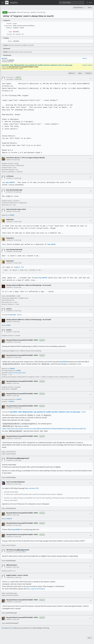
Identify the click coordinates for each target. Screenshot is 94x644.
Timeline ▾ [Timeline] (88, 73)
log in (11, 627)
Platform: (9, 28)
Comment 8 (10, 311)
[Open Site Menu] (3, 3)
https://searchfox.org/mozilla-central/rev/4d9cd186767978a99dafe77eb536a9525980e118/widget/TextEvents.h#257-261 (44, 428)
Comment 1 (10, 178)
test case (4, 58)
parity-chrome (13, 373)
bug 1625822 (16, 529)
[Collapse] (91, 78)
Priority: (9, 34)
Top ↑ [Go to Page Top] (90, 637)
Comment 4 (10, 240)
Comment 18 (10, 577)
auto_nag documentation (36, 588)
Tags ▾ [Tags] (80, 73)
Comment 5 (10, 251)
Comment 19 (10, 601)
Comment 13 (10, 460)
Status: (10, 41)
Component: (8, 26)
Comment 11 (10, 408)
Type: (10, 32)
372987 (8, 325)
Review (90, 65)
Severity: (18, 34)
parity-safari (22, 373)
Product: (9, 24)
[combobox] (72, 3)
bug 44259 (51, 244)
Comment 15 (10, 525)
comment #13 (33, 488)
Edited (24, 551)
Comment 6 (10, 263)
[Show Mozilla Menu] (7, 3)
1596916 (12, 368)
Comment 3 (10, 222)
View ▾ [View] (90, 7)
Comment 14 (10, 483)
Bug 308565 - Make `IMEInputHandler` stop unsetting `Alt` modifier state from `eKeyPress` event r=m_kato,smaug (37, 65)
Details (85, 58)
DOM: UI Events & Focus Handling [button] (24, 26)
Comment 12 (10, 438)
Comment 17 (10, 551)
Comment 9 (10, 342)
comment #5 (18, 267)
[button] (89, 3)
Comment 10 (10, 357)
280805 (12, 215)
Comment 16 (10, 536)
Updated (9, 160)
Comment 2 (10, 192)
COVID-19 (9, 518)
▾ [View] (84, 7)
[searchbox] (72, 3)
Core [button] (15, 24)
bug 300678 (10, 182)
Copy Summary (78, 7)
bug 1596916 (64, 362)
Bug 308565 (12, 12)
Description (10, 79)
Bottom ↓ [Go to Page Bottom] (72, 73)
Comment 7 (10, 287)
